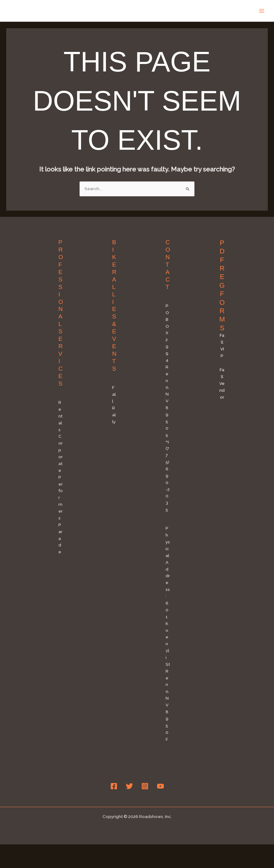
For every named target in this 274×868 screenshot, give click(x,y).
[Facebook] (114, 786)
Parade (60, 538)
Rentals (60, 416)
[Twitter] (129, 786)
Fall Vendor (222, 383)
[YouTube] (160, 786)
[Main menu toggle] (262, 11)
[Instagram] (145, 786)
